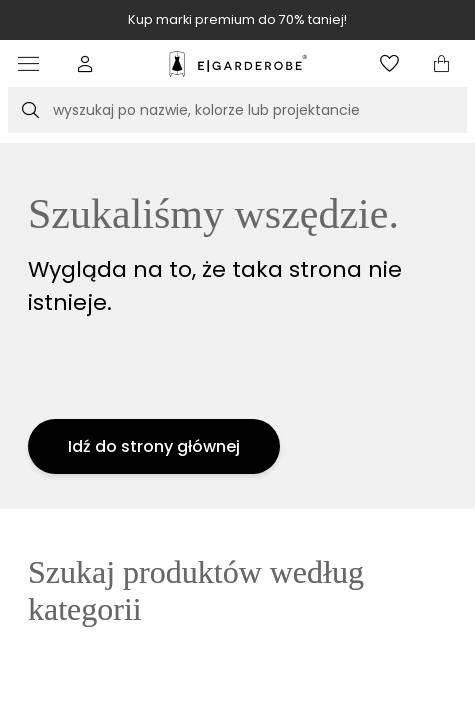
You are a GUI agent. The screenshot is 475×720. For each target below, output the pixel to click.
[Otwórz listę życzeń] (389, 63)
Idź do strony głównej (154, 446)
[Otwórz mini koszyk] (441, 63)
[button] (85, 63)
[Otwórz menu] (33, 63)
